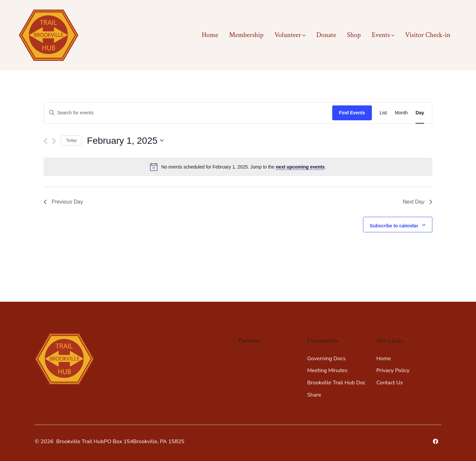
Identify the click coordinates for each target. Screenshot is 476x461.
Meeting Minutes (327, 370)
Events (383, 35)
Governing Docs (326, 359)
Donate (326, 35)
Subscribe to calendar (394, 226)
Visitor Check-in (428, 35)
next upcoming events (300, 167)
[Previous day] (45, 141)
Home (210, 35)
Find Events (352, 113)
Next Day (417, 202)
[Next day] (54, 141)
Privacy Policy (393, 370)
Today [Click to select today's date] (71, 140)
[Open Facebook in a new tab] (436, 441)
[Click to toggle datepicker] (125, 141)
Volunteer (290, 35)
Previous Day (63, 202)
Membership (246, 35)
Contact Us (389, 383)
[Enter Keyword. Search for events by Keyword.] (188, 113)
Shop (354, 35)
